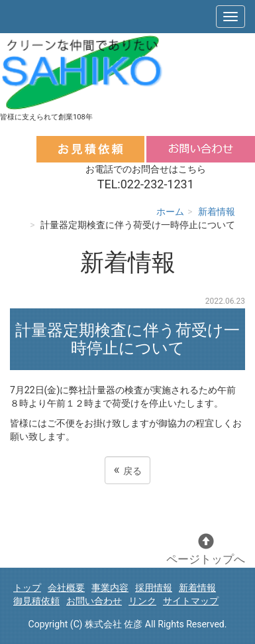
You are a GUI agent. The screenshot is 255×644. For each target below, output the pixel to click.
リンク (142, 601)
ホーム (170, 212)
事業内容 (110, 588)
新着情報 (217, 212)
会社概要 (66, 588)
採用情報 (154, 588)
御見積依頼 (36, 601)
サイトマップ (191, 601)
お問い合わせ (94, 601)
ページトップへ (206, 549)
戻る (127, 470)
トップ (27, 588)
